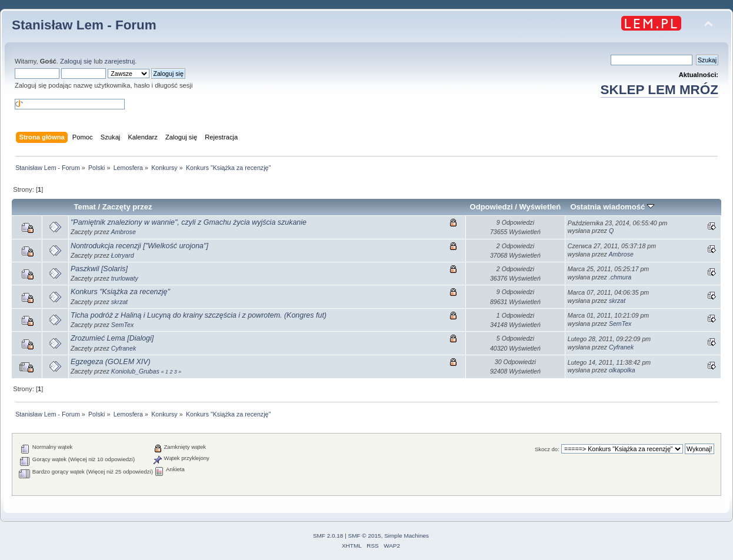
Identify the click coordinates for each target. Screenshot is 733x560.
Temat (85, 207)
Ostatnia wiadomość (612, 207)
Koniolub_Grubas (135, 371)
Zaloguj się (76, 61)
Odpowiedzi (492, 207)
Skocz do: (547, 449)
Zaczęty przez (127, 207)
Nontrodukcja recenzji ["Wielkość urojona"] (139, 246)
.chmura (620, 277)
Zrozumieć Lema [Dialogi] (112, 338)
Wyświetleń (540, 207)
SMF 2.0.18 (328, 536)
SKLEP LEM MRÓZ (659, 90)
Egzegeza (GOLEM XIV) (111, 362)
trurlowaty (125, 278)
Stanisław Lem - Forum (84, 25)
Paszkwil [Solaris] (99, 269)
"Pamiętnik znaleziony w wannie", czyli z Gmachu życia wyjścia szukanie (189, 222)
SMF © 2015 (365, 536)
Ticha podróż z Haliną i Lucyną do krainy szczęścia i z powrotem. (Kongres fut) (199, 315)
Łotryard (123, 255)
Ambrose (123, 232)
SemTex (122, 325)
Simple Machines (407, 536)
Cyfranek (124, 348)
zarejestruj (120, 61)
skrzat (119, 302)
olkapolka (622, 370)
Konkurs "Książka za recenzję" (120, 292)
